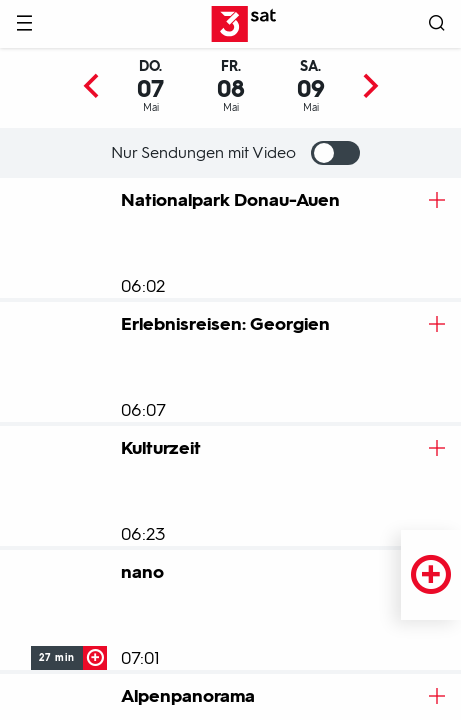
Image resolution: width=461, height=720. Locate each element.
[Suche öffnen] (437, 24)
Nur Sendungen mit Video (235, 153)
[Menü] (24, 24)
